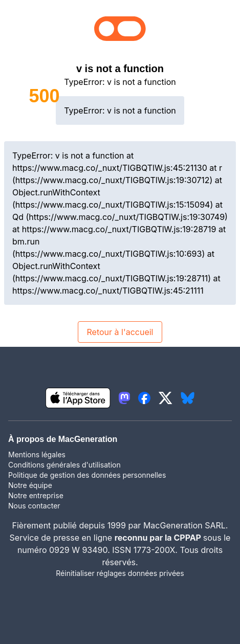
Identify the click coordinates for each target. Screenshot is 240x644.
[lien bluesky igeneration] (188, 398)
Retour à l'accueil (120, 332)
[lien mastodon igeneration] (124, 398)
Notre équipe (30, 485)
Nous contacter (34, 506)
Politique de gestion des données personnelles (87, 475)
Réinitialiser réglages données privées (120, 573)
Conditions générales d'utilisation (64, 465)
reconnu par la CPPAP (159, 538)
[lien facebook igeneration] (144, 398)
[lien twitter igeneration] (166, 398)
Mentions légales (37, 454)
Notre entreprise (36, 495)
